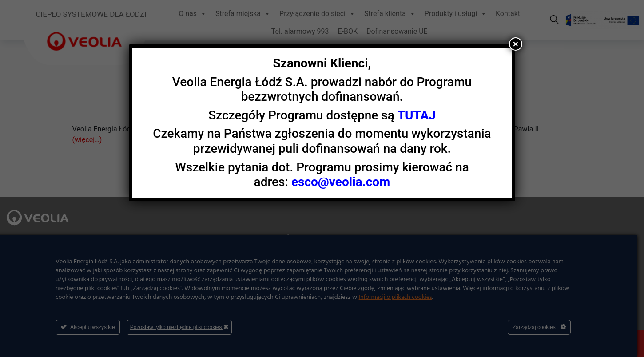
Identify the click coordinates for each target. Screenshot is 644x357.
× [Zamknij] (516, 44)
